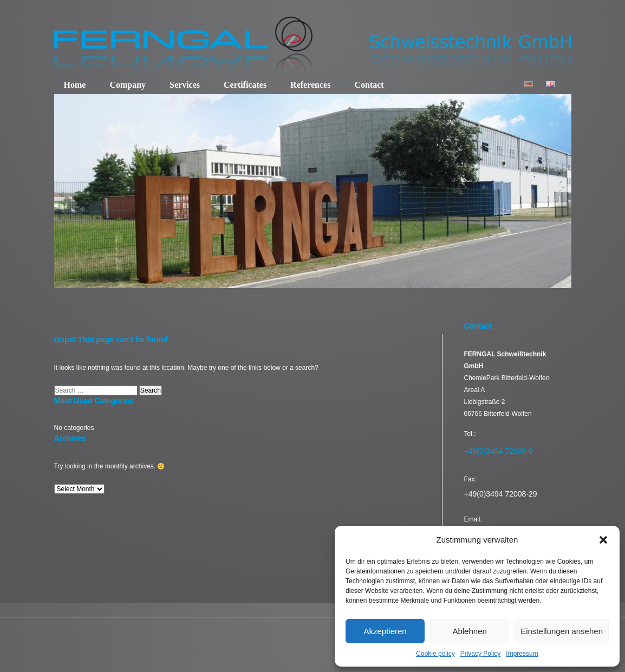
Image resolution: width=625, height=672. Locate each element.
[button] (603, 540)
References (310, 85)
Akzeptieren (385, 631)
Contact (369, 85)
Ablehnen (469, 631)
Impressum (522, 654)
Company (128, 85)
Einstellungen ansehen (562, 631)
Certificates (245, 85)
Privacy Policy (481, 654)
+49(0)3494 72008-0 (499, 451)
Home (75, 85)
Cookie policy (435, 654)
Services (185, 85)
